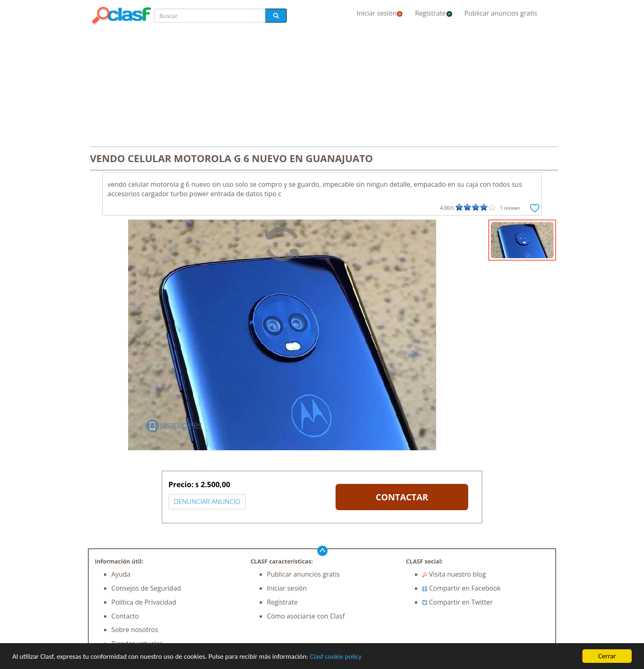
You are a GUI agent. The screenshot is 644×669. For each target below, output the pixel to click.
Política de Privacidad (144, 602)
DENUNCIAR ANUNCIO (207, 502)
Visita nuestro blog (454, 574)
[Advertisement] (322, 87)
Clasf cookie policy (336, 657)
